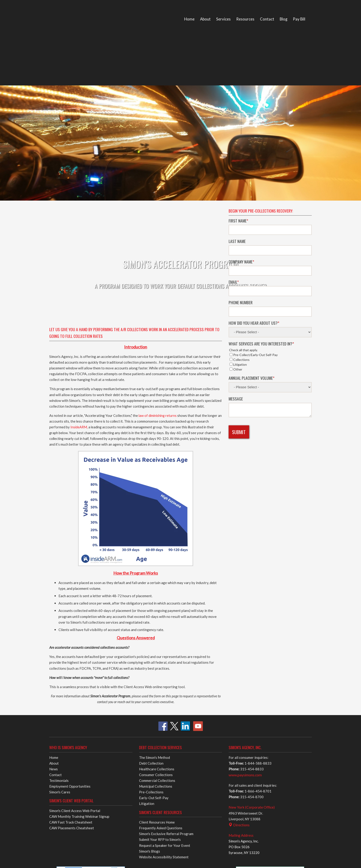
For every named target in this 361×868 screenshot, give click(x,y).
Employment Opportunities (70, 649)
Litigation (147, 666)
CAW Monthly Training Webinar (79, 679)
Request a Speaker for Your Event (165, 708)
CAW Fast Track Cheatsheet (71, 685)
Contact (55, 637)
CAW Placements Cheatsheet (72, 690)
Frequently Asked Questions (161, 690)
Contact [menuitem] (267, 19)
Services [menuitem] (223, 19)
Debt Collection (151, 625)
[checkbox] (270, 302)
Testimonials (59, 643)
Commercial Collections (157, 643)
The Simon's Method (154, 620)
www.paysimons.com (245, 637)
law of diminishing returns (158, 278)
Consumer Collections (156, 637)
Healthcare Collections (157, 631)
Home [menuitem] (189, 19)
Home (54, 620)
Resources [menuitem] (245, 19)
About (54, 625)
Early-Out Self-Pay (154, 660)
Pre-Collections (151, 655)
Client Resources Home (157, 685)
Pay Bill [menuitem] (299, 19)
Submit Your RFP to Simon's (160, 702)
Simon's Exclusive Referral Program (166, 696)
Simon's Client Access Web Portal (75, 673)
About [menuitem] (205, 19)
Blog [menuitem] (284, 19)
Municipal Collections (156, 649)
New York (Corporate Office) (252, 670)
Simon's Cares (60, 655)
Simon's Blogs (150, 713)
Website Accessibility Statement (164, 719)
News (54, 631)
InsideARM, (79, 290)
